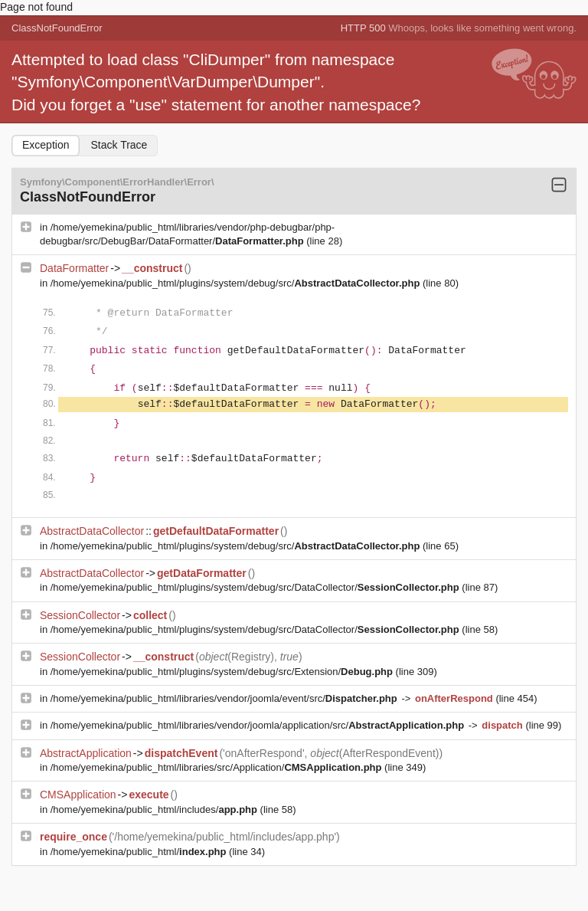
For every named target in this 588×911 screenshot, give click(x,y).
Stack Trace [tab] (119, 145)
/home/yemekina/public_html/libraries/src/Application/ (217, 767)
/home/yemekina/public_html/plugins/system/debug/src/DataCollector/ (256, 587)
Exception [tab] (46, 145)
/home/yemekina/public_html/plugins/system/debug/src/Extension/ (223, 672)
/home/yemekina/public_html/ (140, 852)
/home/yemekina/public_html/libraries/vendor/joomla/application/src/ (259, 725)
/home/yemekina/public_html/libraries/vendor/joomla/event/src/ (225, 698)
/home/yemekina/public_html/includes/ (155, 809)
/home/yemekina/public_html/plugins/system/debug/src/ (237, 283)
